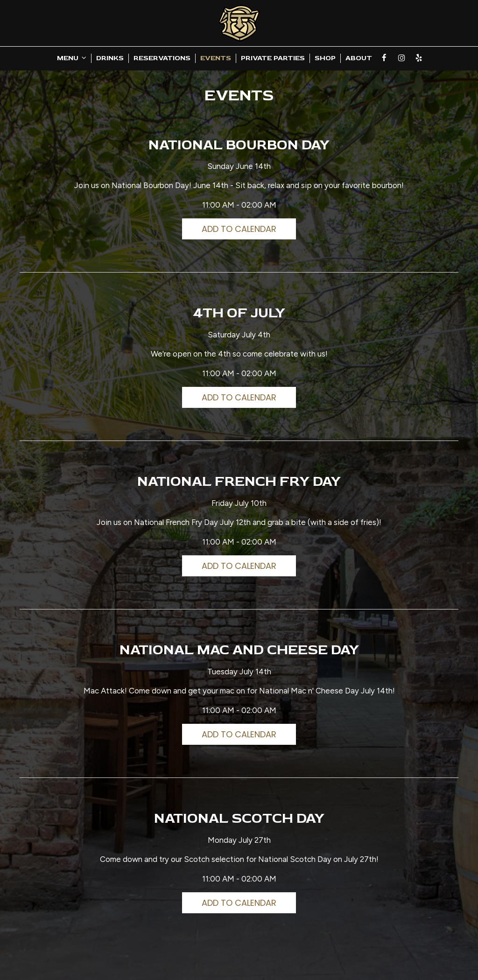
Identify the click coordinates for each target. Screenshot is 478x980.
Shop (325, 58)
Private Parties (273, 58)
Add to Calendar (239, 229)
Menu (72, 58)
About (359, 58)
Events (216, 58)
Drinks (110, 58)
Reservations (162, 58)
